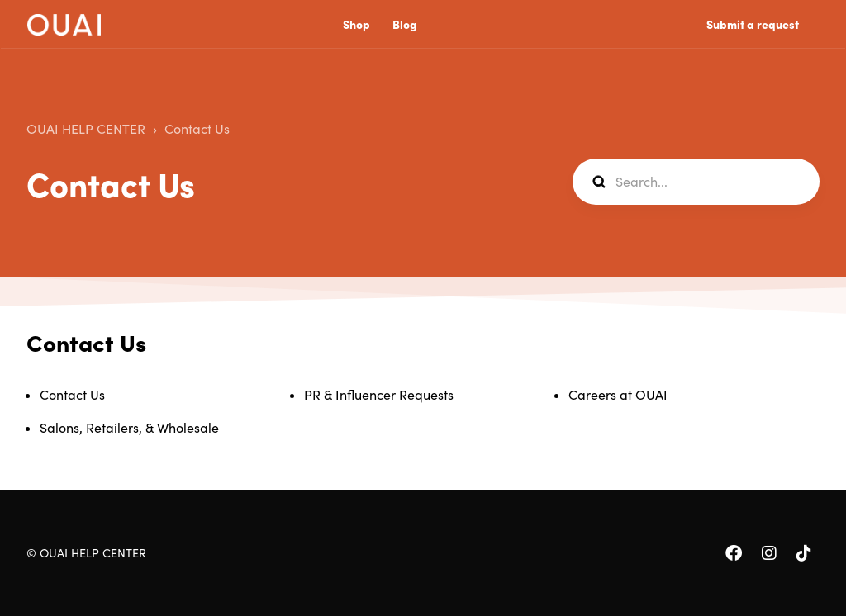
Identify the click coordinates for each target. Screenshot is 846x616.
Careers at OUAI (618, 395)
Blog (405, 25)
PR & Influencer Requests (379, 395)
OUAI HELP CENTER (86, 129)
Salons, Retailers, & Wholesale (129, 428)
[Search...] (696, 182)
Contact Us (197, 129)
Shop (356, 25)
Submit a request (753, 25)
